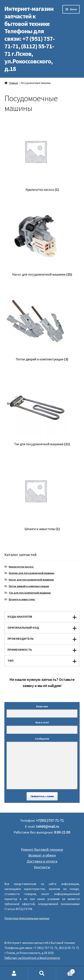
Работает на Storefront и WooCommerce (32, 958)
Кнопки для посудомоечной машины (31, 573)
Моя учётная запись (14, 973)
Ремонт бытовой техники (42, 849)
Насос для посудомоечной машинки (31, 580)
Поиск (42, 973)
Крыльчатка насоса (21, 567)
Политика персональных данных (27, 918)
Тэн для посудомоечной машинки (30, 593)
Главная (13, 83)
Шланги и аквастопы (22, 599)
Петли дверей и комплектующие (29, 586)
